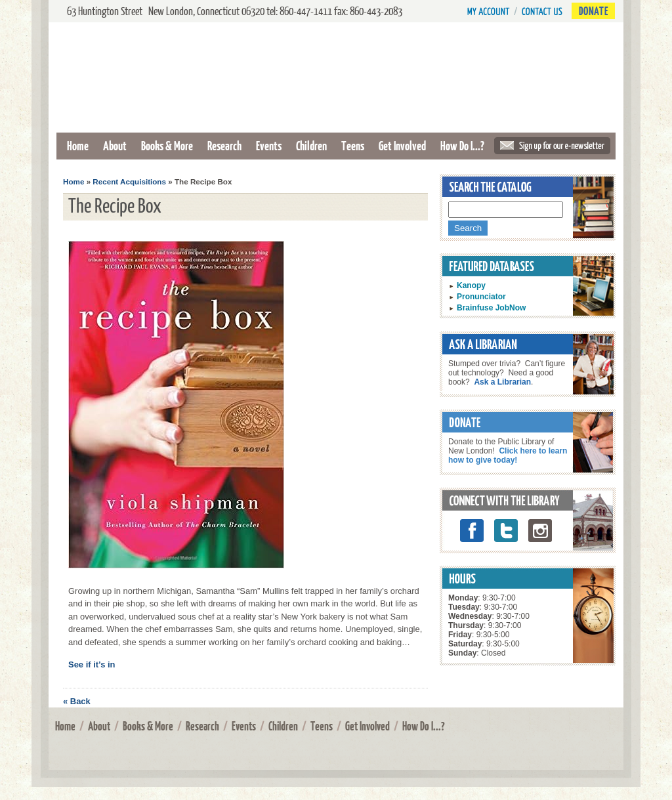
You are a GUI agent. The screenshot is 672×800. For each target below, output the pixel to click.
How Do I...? (462, 145)
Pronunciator (481, 297)
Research (224, 145)
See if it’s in (92, 664)
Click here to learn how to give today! (508, 455)
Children (311, 145)
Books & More (167, 145)
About (115, 145)
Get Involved (402, 145)
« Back (77, 701)
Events (269, 145)
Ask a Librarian (502, 382)
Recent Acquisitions (129, 181)
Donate (593, 11)
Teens (353, 145)
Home (78, 145)
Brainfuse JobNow (491, 308)
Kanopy (471, 285)
